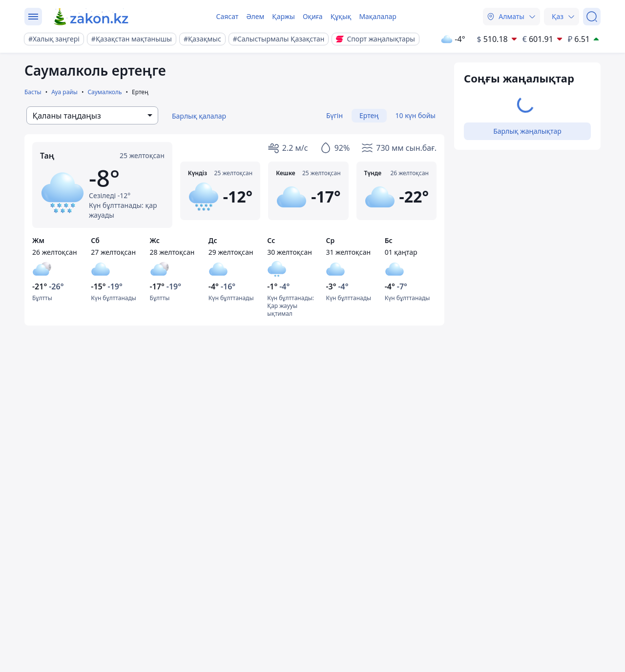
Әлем (255, 16)
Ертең (369, 115)
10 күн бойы (416, 115)
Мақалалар (377, 16)
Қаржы (283, 16)
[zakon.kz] (92, 17)
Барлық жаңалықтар (527, 131)
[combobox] (92, 115)
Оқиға (313, 16)
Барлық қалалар (199, 116)
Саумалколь (104, 92)
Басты (33, 92)
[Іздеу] (592, 17)
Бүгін (334, 115)
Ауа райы (64, 92)
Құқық (341, 16)
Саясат (227, 16)
